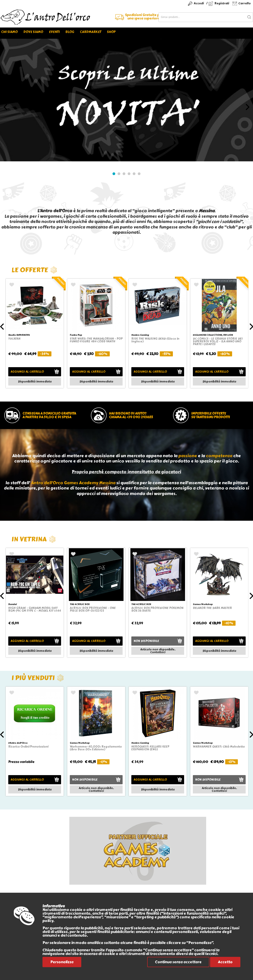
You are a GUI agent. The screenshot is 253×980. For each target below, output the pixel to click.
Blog (70, 32)
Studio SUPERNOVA (19, 335)
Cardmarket (91, 32)
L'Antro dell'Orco (18, 743)
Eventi (54, 32)
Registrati (222, 3)
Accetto (225, 962)
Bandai (13, 604)
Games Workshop (203, 604)
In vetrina (34, 539)
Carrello (245, 3)
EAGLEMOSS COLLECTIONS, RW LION (213, 335)
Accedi (199, 3)
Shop (111, 32)
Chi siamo (9, 32)
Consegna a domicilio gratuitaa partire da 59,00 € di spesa (49, 415)
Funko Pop (76, 335)
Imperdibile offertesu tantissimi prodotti (211, 415)
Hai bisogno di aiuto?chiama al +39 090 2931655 (131, 415)
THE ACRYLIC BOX (80, 604)
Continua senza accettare (178, 962)
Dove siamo (33, 32)
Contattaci (158, 652)
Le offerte (34, 270)
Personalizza (62, 962)
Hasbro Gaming (140, 335)
